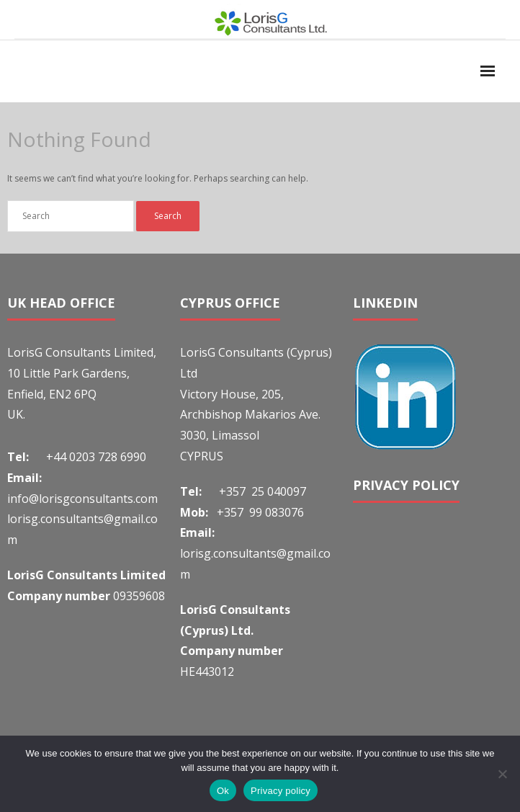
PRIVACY (382, 485)
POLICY (436, 485)
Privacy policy (281, 791)
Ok (223, 791)
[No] (502, 774)
